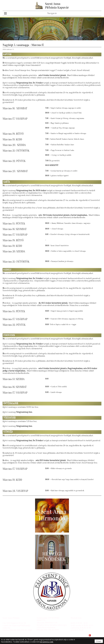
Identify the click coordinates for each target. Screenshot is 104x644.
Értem (99, 641)
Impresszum (8, 635)
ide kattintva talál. (47, 642)
